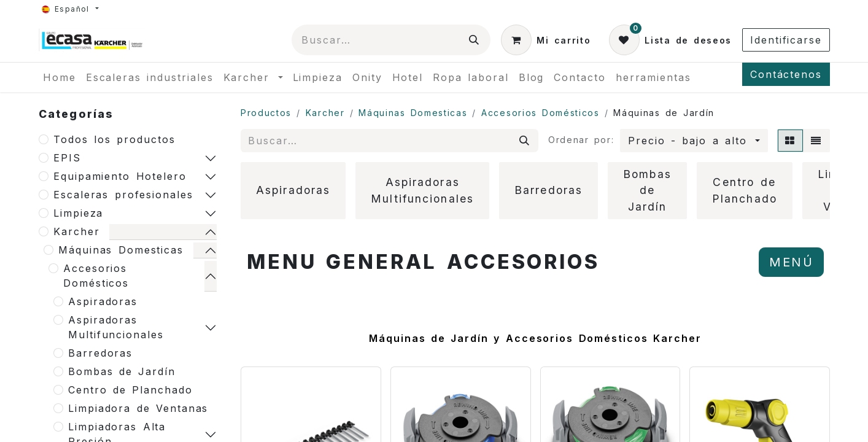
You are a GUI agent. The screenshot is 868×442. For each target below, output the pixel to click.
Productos (266, 113)
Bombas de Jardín (122, 371)
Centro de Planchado (130, 390)
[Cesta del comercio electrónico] (546, 40)
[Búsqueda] (475, 40)
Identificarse (786, 40)
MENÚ (791, 262)
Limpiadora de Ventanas (138, 408)
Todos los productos (114, 139)
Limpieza (78, 213)
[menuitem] (60, 77)
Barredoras (100, 353)
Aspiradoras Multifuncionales (116, 327)
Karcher (76, 231)
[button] (694, 141)
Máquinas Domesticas (121, 250)
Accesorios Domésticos (96, 276)
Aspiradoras (103, 301)
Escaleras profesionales (123, 195)
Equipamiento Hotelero (120, 176)
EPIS (67, 158)
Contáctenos (786, 74)
